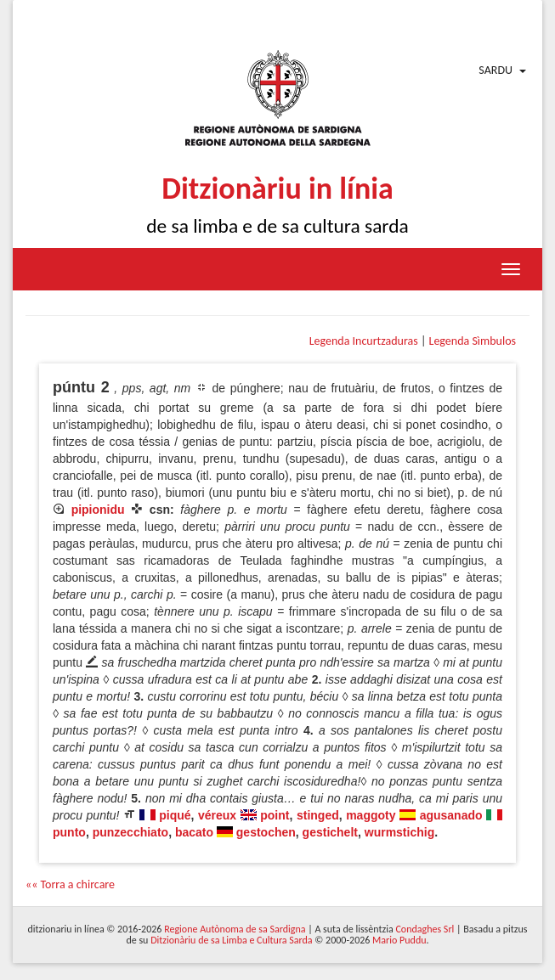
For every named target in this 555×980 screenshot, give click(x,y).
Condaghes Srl (425, 929)
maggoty (371, 815)
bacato (194, 832)
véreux (217, 815)
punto (69, 832)
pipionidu (98, 510)
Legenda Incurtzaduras (364, 341)
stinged (318, 815)
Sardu (496, 70)
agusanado (451, 815)
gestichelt (330, 832)
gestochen (266, 832)
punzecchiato (130, 832)
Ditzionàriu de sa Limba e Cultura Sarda (231, 940)
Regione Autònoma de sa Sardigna (235, 929)
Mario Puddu (399, 940)
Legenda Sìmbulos (473, 341)
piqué (175, 815)
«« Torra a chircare (70, 884)
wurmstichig (399, 832)
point (275, 815)
